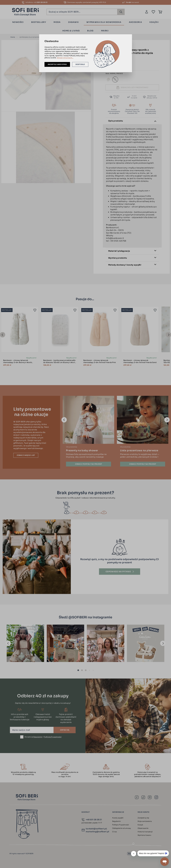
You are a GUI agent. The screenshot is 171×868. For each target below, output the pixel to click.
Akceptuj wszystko (57, 64)
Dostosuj (80, 64)
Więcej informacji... (65, 58)
